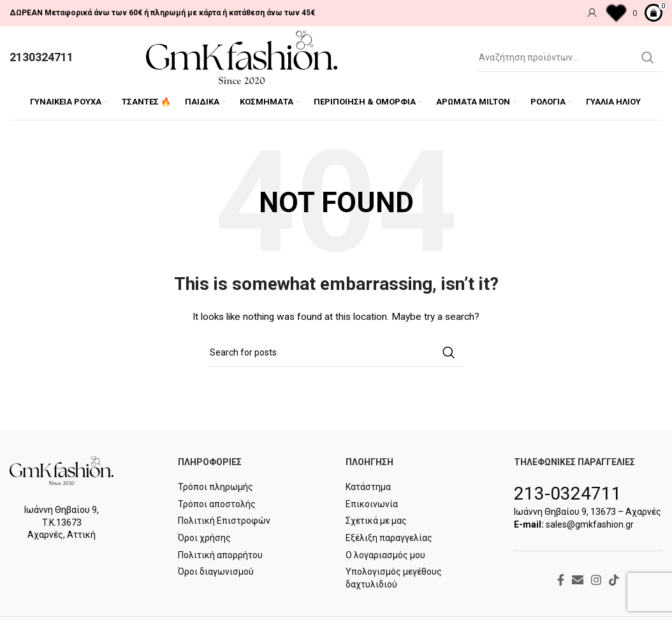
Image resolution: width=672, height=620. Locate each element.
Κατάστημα (368, 488)
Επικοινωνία (372, 505)
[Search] (570, 58)
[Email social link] (578, 580)
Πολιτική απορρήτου (220, 556)
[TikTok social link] (614, 580)
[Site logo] (242, 57)
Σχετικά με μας (376, 522)
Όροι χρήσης (204, 539)
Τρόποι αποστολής (217, 505)
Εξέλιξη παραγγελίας (389, 539)
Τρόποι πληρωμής (215, 488)
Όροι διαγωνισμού (216, 573)
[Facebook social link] (561, 580)
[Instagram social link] (596, 580)
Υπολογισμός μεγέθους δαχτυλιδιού (394, 579)
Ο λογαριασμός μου (385, 556)
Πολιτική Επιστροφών (224, 522)
